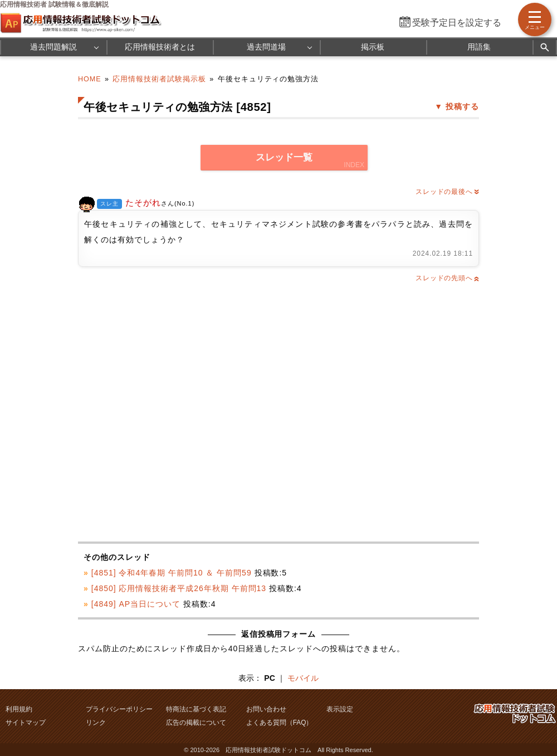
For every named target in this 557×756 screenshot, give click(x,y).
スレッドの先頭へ (447, 278)
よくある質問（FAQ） (280, 723)
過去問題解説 (53, 47)
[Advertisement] (173, 413)
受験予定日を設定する (457, 23)
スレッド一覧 (284, 157)
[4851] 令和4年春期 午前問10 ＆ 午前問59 (172, 573)
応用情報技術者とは (160, 47)
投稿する (462, 106)
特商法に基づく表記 (196, 709)
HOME (90, 79)
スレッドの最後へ (447, 192)
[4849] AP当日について (136, 604)
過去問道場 (266, 47)
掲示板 (373, 47)
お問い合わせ (266, 709)
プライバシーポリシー (119, 709)
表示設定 (340, 709)
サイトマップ (26, 723)
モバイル (303, 678)
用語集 (479, 47)
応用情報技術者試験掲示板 (159, 79)
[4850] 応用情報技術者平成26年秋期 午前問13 (179, 588)
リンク (96, 723)
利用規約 (19, 709)
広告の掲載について (196, 723)
